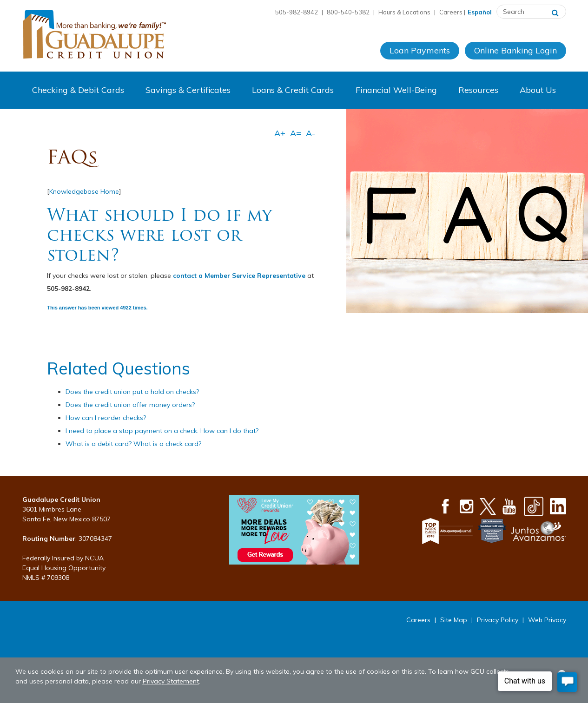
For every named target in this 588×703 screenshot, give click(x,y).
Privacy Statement (171, 681)
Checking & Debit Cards (78, 90)
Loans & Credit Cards (293, 90)
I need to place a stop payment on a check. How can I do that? (162, 431)
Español (480, 12)
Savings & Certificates (188, 90)
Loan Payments (420, 50)
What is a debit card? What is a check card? (133, 444)
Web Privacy (547, 620)
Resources (478, 90)
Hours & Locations (404, 12)
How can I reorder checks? (106, 418)
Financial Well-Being (396, 90)
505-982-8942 (297, 12)
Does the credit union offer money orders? (130, 405)
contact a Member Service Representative (239, 276)
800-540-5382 (348, 12)
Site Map (454, 620)
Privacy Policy (498, 620)
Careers (451, 12)
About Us (538, 90)
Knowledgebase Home (84, 191)
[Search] (555, 12)
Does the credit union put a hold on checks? (132, 392)
